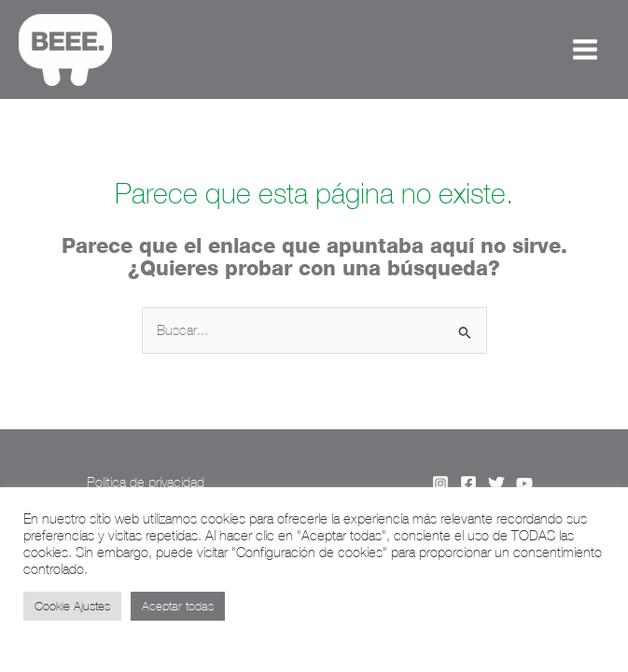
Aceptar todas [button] (178, 606)
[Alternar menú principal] (585, 49)
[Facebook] (468, 483)
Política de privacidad (146, 483)
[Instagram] (440, 483)
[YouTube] (524, 483)
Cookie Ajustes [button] (72, 606)
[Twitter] (496, 483)
